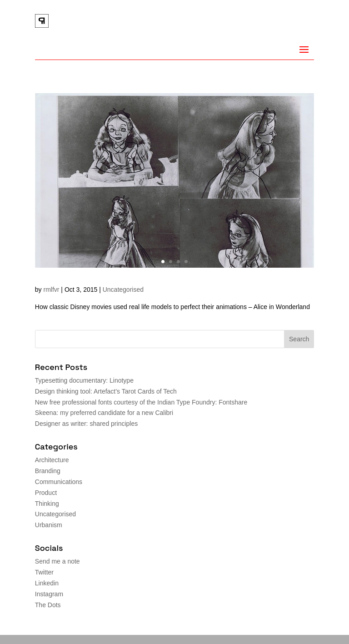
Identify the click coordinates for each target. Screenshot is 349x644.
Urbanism (49, 525)
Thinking (47, 504)
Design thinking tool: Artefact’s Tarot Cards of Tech (106, 391)
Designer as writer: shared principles (86, 424)
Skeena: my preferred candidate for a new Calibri (104, 413)
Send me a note (57, 561)
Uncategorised (123, 290)
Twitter (44, 572)
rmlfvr (51, 290)
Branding (48, 471)
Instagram (49, 594)
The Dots (48, 605)
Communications (59, 482)
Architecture (52, 460)
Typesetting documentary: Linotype (84, 380)
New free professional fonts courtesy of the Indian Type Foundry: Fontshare (141, 402)
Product (46, 493)
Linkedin (47, 583)
